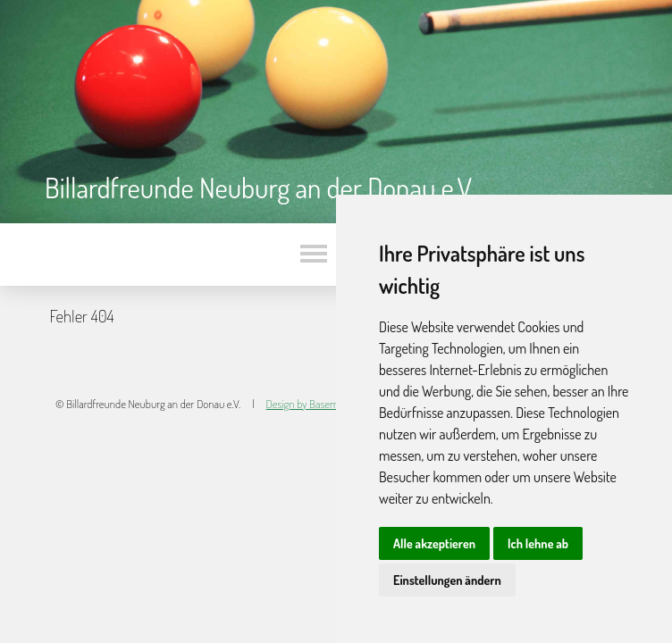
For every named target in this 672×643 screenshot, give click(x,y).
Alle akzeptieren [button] (434, 543)
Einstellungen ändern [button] (447, 580)
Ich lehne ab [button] (538, 543)
